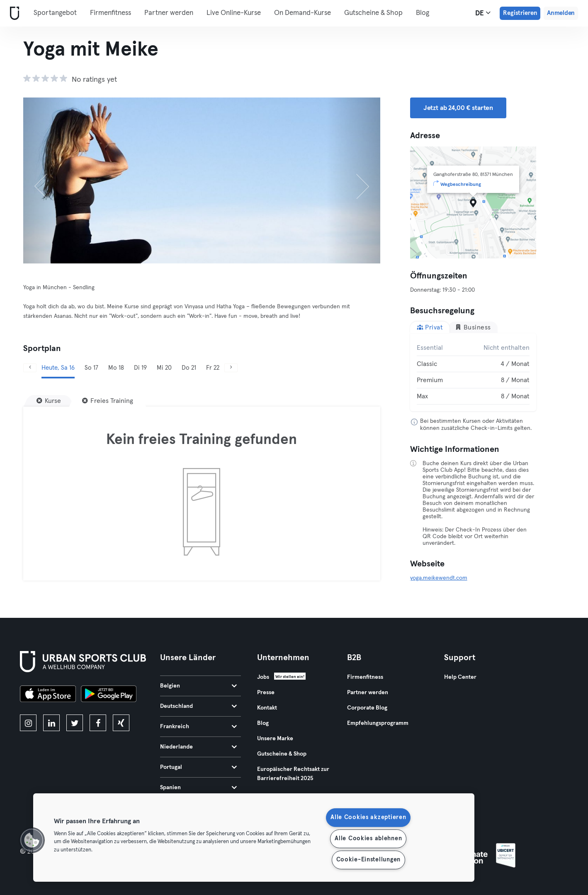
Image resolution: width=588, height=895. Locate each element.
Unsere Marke (275, 739)
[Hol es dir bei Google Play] (109, 695)
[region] (254, 838)
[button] (32, 840)
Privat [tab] (430, 327)
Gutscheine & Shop (373, 13)
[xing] (121, 723)
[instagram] (28, 723)
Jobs (263, 677)
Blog (263, 723)
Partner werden (169, 13)
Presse (266, 693)
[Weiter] (354, 180)
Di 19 (140, 368)
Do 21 (189, 368)
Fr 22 (213, 368)
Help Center (460, 677)
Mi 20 (164, 368)
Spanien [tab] (198, 788)
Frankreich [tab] (198, 727)
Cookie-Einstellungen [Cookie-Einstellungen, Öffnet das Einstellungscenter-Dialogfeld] (368, 860)
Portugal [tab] (198, 767)
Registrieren (520, 13)
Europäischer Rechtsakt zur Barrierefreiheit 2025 (293, 774)
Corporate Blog (367, 708)
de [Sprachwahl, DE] (483, 13)
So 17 (91, 368)
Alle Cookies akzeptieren (368, 817)
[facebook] (98, 723)
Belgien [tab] (198, 686)
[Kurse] (49, 401)
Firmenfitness (111, 13)
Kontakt (267, 708)
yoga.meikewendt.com (439, 578)
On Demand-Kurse (303, 13)
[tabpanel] (473, 372)
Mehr (429, 12)
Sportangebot (55, 13)
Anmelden (561, 13)
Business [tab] (473, 327)
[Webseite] (13, 13)
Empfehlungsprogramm (378, 723)
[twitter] (75, 723)
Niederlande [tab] (198, 747)
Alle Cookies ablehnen (368, 839)
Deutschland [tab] (198, 706)
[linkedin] (51, 723)
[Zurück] (50, 180)
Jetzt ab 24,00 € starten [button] (458, 108)
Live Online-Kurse (234, 13)
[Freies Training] (108, 401)
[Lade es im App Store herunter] (48, 695)
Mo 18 (116, 368)
